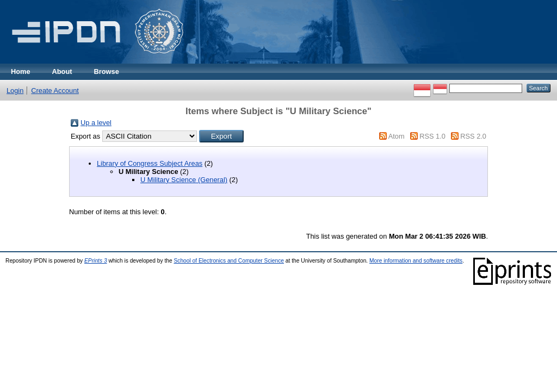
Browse (107, 71)
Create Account (55, 91)
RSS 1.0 (432, 136)
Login (15, 91)
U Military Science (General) (184, 180)
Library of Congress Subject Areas (150, 163)
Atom (397, 136)
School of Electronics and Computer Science (229, 261)
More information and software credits (416, 261)
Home (21, 71)
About (62, 71)
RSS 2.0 (473, 136)
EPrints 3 (96, 261)
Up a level (96, 123)
